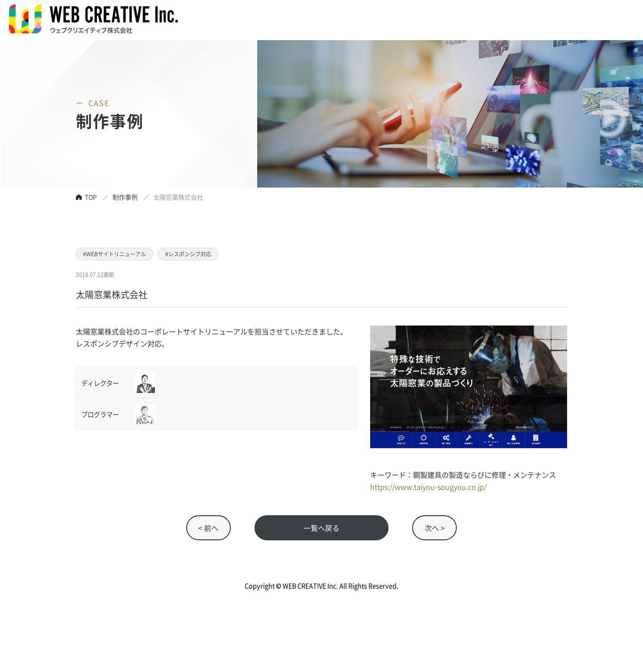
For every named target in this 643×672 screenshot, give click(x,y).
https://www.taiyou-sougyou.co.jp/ (428, 487)
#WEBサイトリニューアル (115, 254)
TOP (91, 197)
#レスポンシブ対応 (188, 254)
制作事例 (125, 197)
